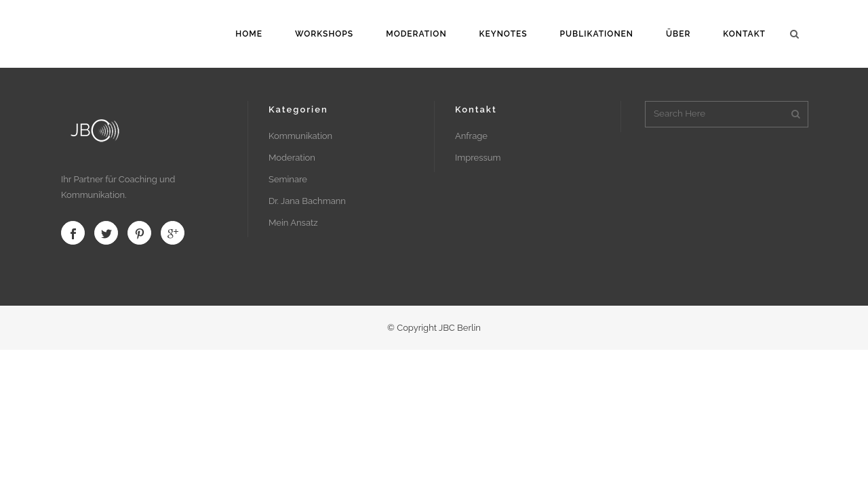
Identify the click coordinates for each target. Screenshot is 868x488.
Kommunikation (300, 136)
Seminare (288, 179)
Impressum (478, 158)
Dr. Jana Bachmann (307, 201)
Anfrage (471, 136)
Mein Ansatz (293, 223)
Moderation (292, 158)
